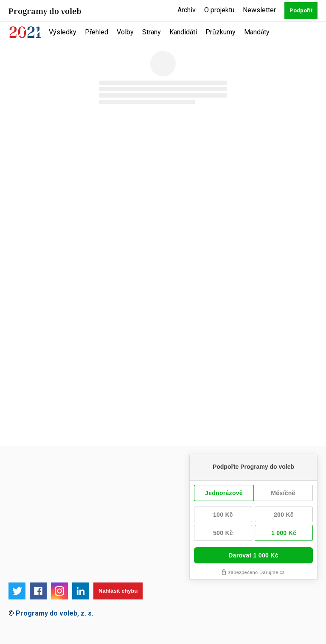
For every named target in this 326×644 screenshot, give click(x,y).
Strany (152, 32)
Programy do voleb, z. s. (55, 613)
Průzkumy (221, 32)
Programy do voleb (45, 11)
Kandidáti (183, 32)
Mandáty (257, 32)
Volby (125, 32)
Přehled (97, 32)
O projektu (219, 10)
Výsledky (63, 32)
